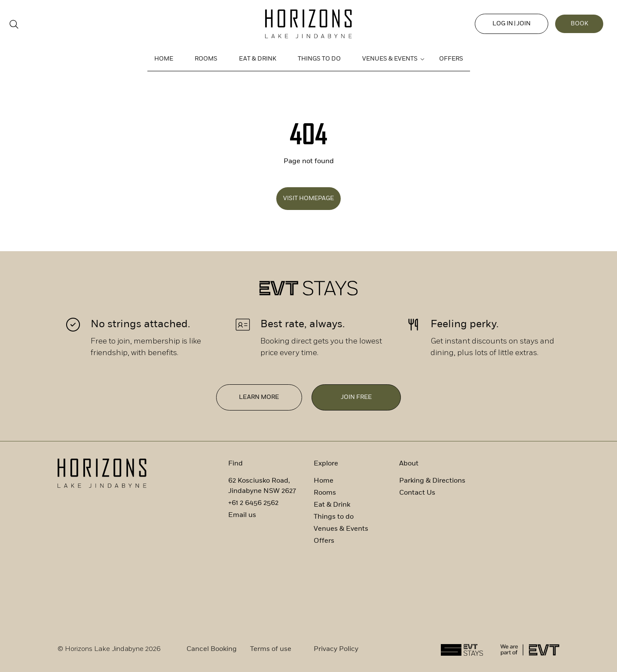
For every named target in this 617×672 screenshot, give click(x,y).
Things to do (319, 59)
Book (577, 24)
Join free (357, 397)
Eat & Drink (258, 59)
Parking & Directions (432, 480)
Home (164, 59)
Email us (242, 514)
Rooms (206, 59)
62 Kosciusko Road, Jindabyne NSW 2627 (262, 485)
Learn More (259, 397)
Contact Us (417, 492)
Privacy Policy (336, 648)
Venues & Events (390, 59)
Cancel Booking (212, 648)
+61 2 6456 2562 (253, 502)
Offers (451, 59)
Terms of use (271, 648)
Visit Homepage (308, 199)
